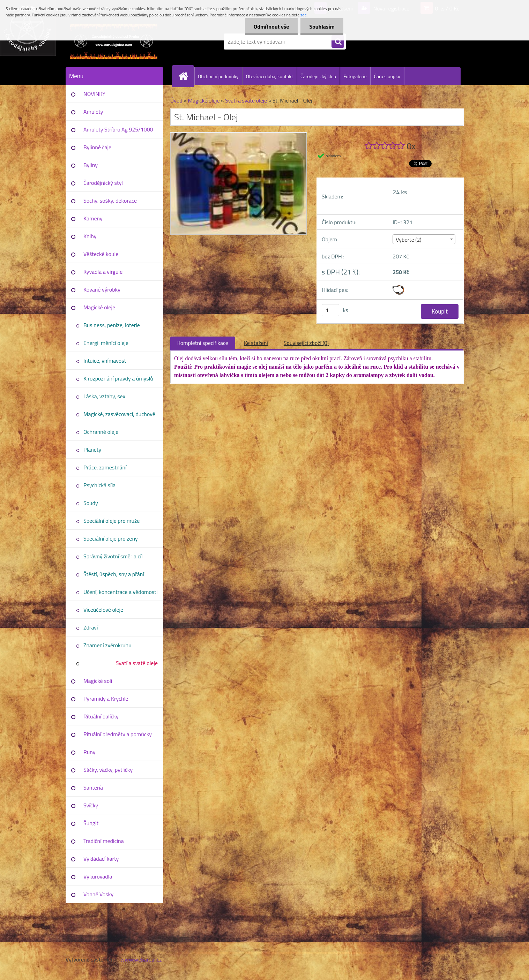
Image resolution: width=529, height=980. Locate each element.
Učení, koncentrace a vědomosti (120, 592)
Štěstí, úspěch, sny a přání (114, 574)
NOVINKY (94, 94)
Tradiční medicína (104, 841)
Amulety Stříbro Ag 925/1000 (118, 129)
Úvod (176, 100)
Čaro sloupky (387, 76)
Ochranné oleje (101, 432)
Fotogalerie (355, 76)
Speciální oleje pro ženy (111, 538)
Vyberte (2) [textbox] (409, 240)
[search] (338, 42)
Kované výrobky (102, 289)
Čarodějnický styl (103, 183)
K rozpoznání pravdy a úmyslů (118, 378)
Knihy (90, 236)
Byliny (91, 165)
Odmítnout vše (271, 27)
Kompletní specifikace (203, 343)
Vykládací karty (101, 859)
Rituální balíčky (101, 716)
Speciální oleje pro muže (111, 521)
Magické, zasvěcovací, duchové (119, 414)
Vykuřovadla (98, 876)
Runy (90, 752)
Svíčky (91, 805)
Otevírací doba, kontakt (270, 76)
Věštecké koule (101, 254)
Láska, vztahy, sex (104, 396)
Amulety (93, 112)
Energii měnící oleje (106, 343)
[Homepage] (186, 76)
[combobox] (424, 239)
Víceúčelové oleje (103, 610)
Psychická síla (99, 485)
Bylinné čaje (97, 147)
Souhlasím (322, 27)
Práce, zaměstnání (105, 467)
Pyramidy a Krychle (106, 699)
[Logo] (114, 42)
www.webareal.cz (141, 959)
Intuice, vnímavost (105, 361)
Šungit (91, 823)
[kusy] (330, 310)
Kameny (93, 218)
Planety (92, 450)
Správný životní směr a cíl (113, 556)
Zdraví (91, 627)
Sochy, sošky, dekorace (110, 201)
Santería (93, 787)
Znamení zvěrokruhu (107, 645)
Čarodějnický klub (318, 76)
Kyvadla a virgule (103, 272)
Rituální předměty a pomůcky (118, 734)
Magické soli (98, 681)
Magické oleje (99, 307)
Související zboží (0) (306, 343)
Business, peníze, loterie (112, 325)
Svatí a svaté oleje (137, 663)
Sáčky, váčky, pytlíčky (108, 770)
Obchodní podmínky (218, 76)
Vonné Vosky (98, 894)
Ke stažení (256, 343)
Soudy (91, 503)
